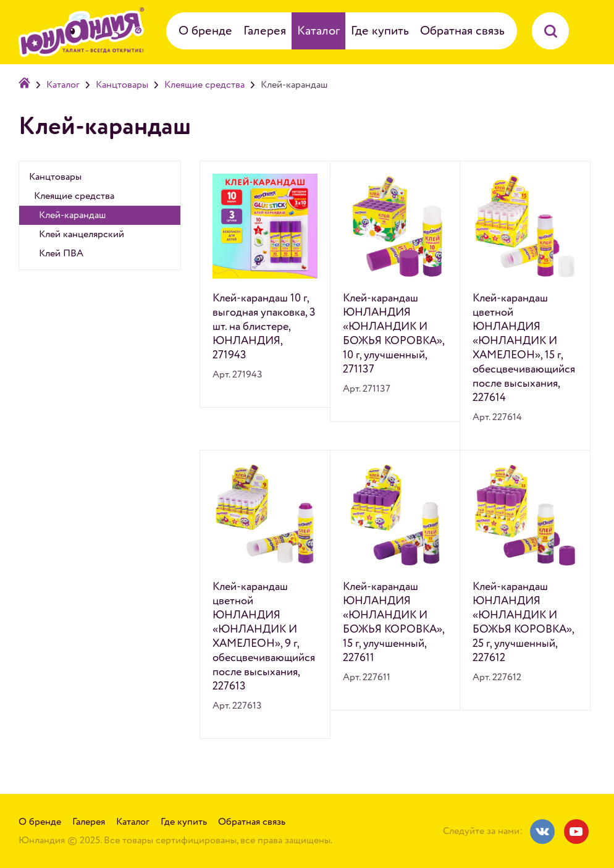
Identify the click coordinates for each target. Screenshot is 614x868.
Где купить (380, 31)
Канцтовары (122, 85)
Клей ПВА (61, 253)
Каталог (318, 31)
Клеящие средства (204, 85)
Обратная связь (462, 31)
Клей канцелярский (82, 234)
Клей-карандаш (72, 215)
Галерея (265, 31)
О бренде (205, 31)
